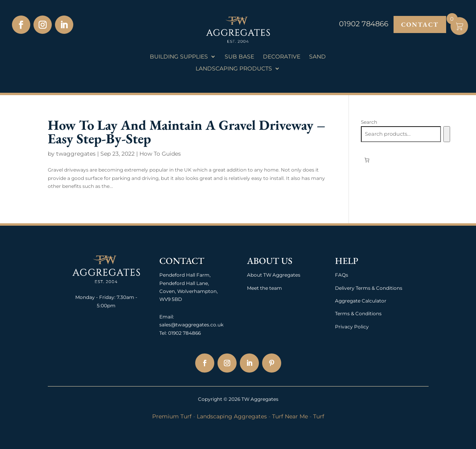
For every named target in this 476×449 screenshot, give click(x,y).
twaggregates (76, 154)
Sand (317, 57)
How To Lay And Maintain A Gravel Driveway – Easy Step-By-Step (187, 132)
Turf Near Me (290, 416)
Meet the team (264, 288)
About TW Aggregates (274, 275)
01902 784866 (184, 333)
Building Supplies (179, 57)
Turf (319, 416)
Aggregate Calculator (361, 301)
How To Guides (160, 154)
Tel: (163, 333)
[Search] (447, 134)
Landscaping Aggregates (232, 416)
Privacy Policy (352, 327)
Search (369, 122)
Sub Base (239, 57)
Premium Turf (172, 416)
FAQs (342, 275)
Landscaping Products (234, 69)
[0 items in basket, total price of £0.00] (367, 160)
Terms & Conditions (358, 313)
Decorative (282, 57)
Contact (420, 24)
